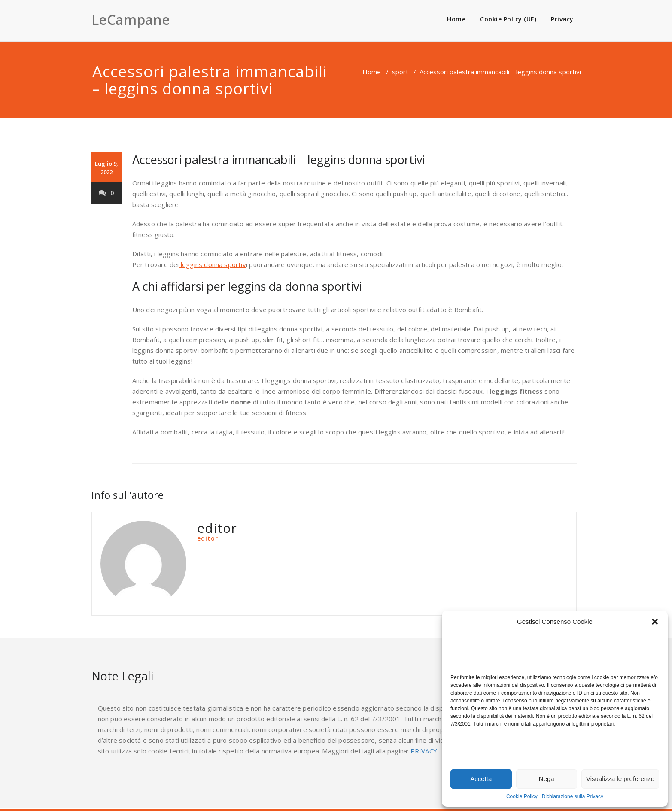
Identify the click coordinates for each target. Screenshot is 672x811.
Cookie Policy (522, 796)
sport (400, 72)
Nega (547, 779)
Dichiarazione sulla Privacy (573, 796)
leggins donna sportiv (213, 264)
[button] (655, 622)
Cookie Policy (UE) (508, 19)
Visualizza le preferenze (620, 779)
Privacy (562, 19)
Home (456, 19)
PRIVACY (424, 751)
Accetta (481, 779)
